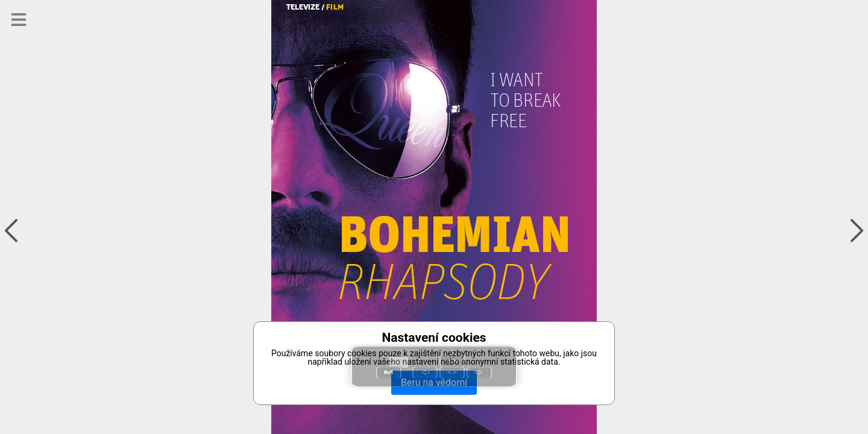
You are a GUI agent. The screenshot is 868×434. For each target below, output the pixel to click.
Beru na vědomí (434, 382)
